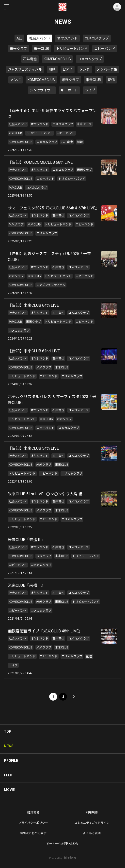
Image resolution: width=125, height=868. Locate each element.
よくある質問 (92, 833)
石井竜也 (30, 59)
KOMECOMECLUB (41, 80)
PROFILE (11, 761)
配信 (111, 80)
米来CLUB (94, 80)
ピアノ (68, 69)
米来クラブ (70, 80)
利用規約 (92, 812)
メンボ (16, 80)
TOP (8, 731)
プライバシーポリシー (33, 823)
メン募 (85, 69)
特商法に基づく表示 (33, 833)
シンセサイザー (42, 90)
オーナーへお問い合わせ (62, 844)
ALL (19, 38)
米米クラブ (18, 49)
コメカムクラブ (90, 59)
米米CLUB (42, 49)
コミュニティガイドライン (92, 823)
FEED (8, 775)
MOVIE (9, 790)
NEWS (9, 746)
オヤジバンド (67, 38)
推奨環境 (33, 812)
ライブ (90, 90)
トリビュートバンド (72, 49)
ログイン (117, 7)
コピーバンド (105, 49)
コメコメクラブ (97, 38)
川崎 (52, 69)
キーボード (69, 90)
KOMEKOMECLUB (57, 59)
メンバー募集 (107, 69)
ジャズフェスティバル (25, 69)
